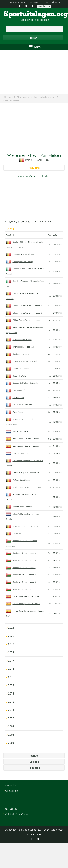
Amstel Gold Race (20, 431)
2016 (11, 669)
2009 (11, 726)
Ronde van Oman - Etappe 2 (24, 582)
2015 (11, 677)
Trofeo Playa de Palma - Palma (26, 596)
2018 (11, 652)
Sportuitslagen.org (36, 14)
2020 (11, 636)
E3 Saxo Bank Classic (21, 480)
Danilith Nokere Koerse (22, 507)
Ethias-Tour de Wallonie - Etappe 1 (27, 320)
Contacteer (12, 791)
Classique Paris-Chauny (23, 261)
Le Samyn (17, 533)
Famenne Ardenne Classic (24, 254)
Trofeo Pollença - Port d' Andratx (26, 604)
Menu (36, 47)
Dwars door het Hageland (23, 347)
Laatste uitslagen (52, 2)
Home (10, 97)
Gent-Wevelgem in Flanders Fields (27, 473)
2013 (11, 693)
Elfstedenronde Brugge (22, 340)
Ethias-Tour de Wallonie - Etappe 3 (27, 306)
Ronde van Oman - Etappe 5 (24, 560)
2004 (11, 743)
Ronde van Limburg (21, 354)
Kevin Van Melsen (11, 101)
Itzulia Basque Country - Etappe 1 (26, 446)
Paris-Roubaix (18, 412)
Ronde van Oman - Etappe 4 (24, 567)
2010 (11, 718)
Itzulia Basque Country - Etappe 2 (26, 439)
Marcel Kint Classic (21, 369)
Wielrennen (22, 97)
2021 (11, 628)
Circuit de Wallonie (20, 376)
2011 (11, 710)
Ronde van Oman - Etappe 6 (24, 553)
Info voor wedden (17, 2)
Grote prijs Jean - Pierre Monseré (27, 526)
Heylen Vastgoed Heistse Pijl (25, 361)
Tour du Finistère (20, 390)
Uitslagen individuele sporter (43, 97)
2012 (11, 702)
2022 (11, 229)
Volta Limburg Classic (22, 453)
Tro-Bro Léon (18, 397)
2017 (11, 661)
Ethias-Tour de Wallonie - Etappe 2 (27, 313)
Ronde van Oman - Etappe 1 (24, 589)
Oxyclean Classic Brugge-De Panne (27, 487)
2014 (11, 685)
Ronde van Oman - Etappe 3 (24, 575)
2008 (11, 735)
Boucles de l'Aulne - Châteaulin (26, 383)
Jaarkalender (35, 2)
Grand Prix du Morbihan (22, 405)
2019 (11, 644)
